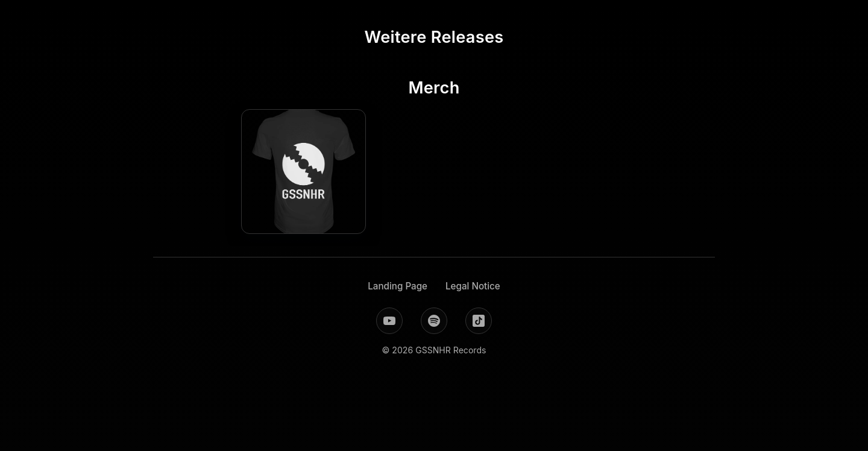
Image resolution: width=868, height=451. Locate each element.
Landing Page (398, 286)
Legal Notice (473, 286)
